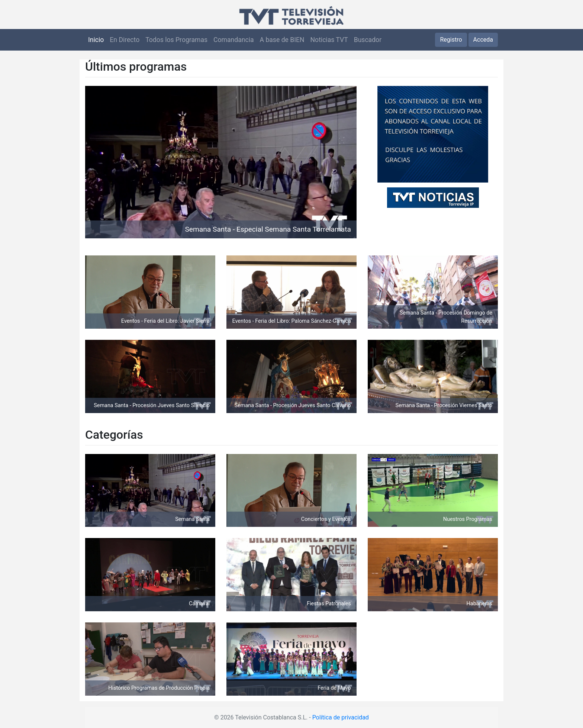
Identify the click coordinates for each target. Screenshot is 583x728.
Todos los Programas (176, 40)
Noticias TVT (329, 40)
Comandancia (233, 40)
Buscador (368, 40)
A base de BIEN (282, 40)
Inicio (96, 40)
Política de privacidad (341, 717)
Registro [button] (451, 40)
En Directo (125, 40)
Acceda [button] (483, 40)
